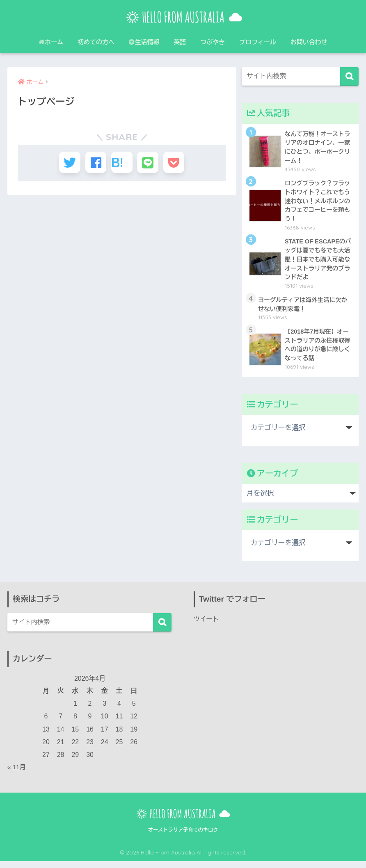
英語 (180, 42)
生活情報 (144, 42)
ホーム (51, 42)
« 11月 (17, 774)
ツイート (207, 626)
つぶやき (213, 42)
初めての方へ (96, 42)
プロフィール (258, 42)
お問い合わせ (309, 42)
